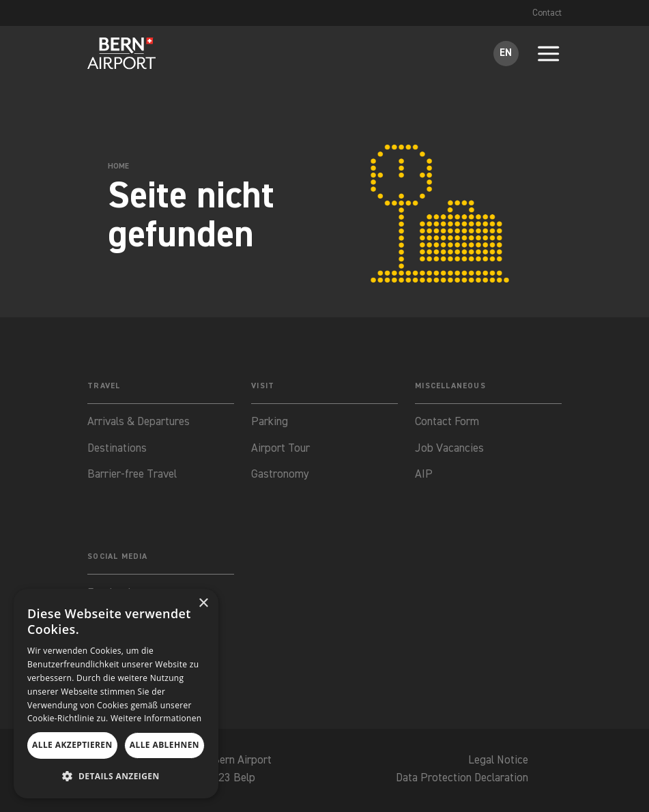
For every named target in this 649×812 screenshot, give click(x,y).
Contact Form (447, 423)
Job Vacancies (449, 449)
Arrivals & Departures (139, 423)
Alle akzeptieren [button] (72, 745)
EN (506, 53)
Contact (547, 13)
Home (118, 166)
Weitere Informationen (156, 718)
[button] (116, 777)
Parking (270, 423)
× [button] (203, 604)
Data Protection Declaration (460, 780)
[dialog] (116, 694)
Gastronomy (280, 476)
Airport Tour (281, 449)
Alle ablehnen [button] (164, 745)
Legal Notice (496, 763)
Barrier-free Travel (133, 476)
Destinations (117, 449)
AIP (424, 476)
